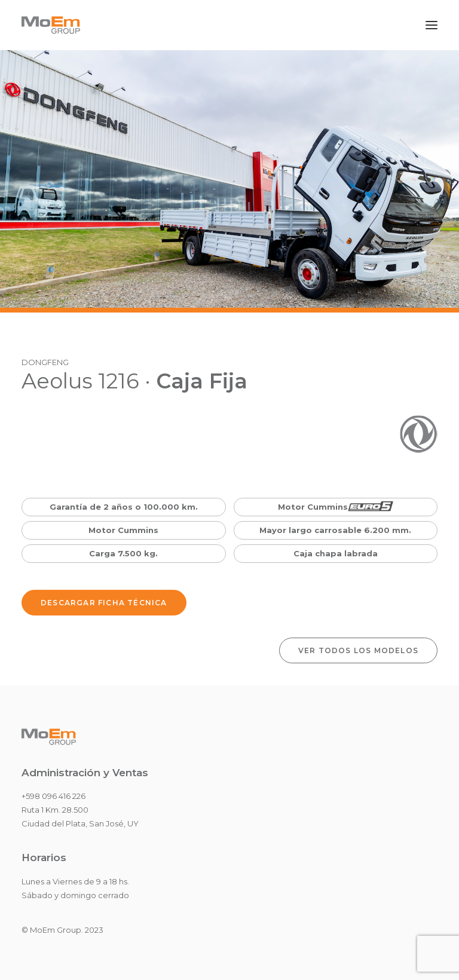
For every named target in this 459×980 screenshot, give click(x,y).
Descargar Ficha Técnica (104, 603)
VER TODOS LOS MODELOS (358, 650)
